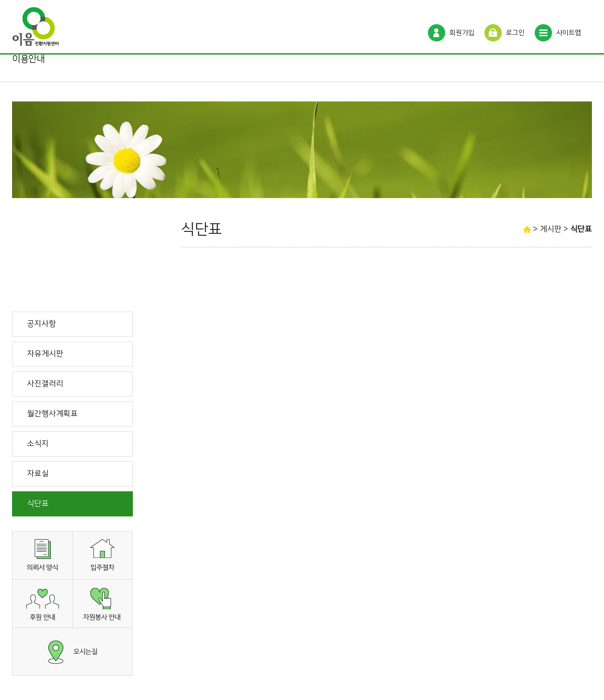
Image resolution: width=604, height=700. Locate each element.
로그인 (515, 33)
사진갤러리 (45, 384)
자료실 (38, 473)
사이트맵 (569, 33)
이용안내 (29, 59)
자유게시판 (45, 354)
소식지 (38, 443)
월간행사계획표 (52, 414)
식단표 (38, 503)
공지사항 (42, 324)
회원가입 (462, 33)
